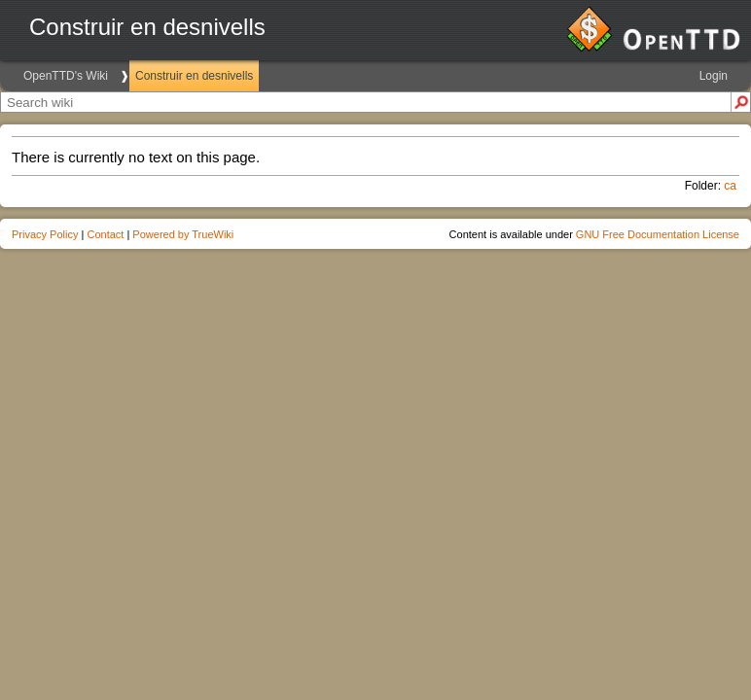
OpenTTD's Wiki (66, 76)
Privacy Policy (45, 234)
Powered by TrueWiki (183, 234)
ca (730, 186)
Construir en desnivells (194, 76)
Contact (105, 234)
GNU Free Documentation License (658, 234)
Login (714, 76)
